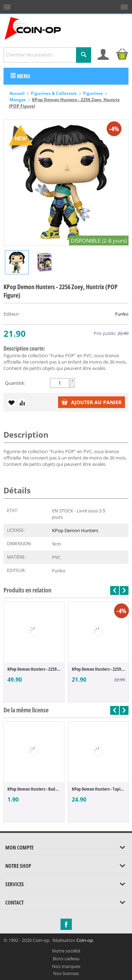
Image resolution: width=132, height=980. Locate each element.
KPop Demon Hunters (75, 530)
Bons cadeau (66, 958)
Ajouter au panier (92, 402)
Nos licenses (66, 973)
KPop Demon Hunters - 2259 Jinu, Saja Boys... (34, 669)
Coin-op (85, 940)
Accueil (17, 93)
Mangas (18, 100)
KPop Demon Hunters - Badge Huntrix (34, 789)
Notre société (66, 951)
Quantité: (15, 383)
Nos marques (66, 966)
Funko (122, 314)
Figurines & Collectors (54, 93)
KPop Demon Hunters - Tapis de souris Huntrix (98, 789)
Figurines (93, 93)
